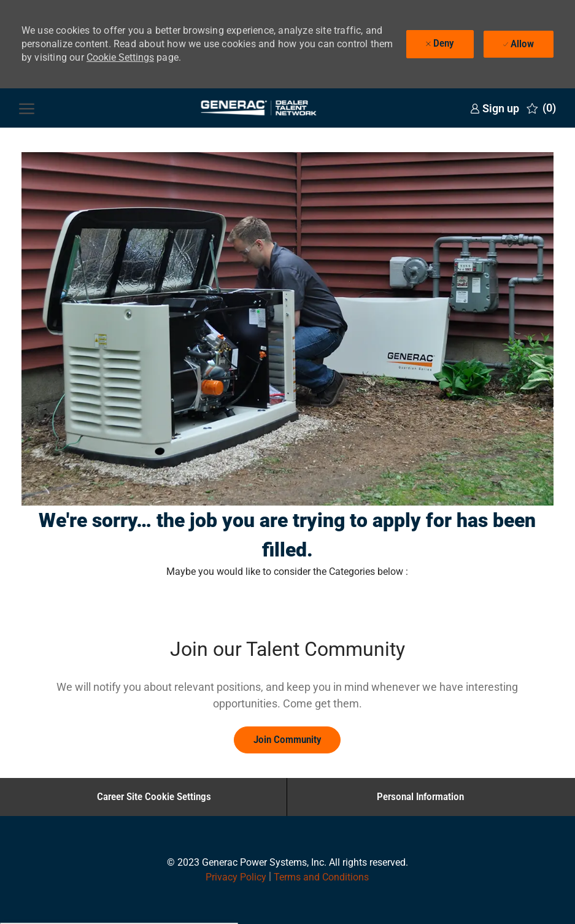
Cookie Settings (120, 57)
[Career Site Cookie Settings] (154, 797)
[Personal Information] (420, 797)
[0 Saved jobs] (541, 108)
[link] (495, 108)
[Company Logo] (258, 108)
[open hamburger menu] (27, 108)
